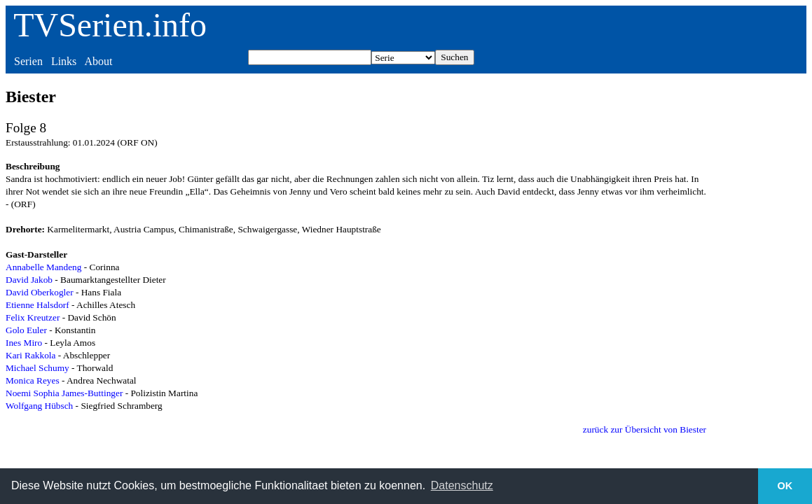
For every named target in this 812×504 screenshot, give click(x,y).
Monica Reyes (33, 380)
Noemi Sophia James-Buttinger (64, 393)
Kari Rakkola (30, 355)
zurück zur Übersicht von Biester (645, 429)
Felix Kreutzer (33, 317)
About (98, 61)
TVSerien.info (110, 25)
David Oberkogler (40, 292)
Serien (28, 61)
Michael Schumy (37, 368)
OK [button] (785, 486)
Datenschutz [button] (462, 485)
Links (64, 61)
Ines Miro (24, 343)
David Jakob (29, 280)
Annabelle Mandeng (43, 267)
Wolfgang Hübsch (39, 406)
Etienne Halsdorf (37, 305)
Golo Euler (26, 330)
